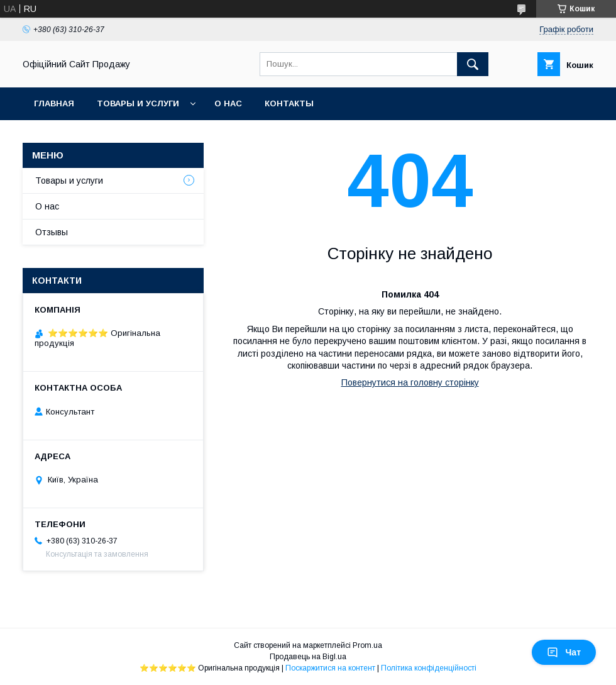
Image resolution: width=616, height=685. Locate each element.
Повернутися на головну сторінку (410, 382)
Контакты (289, 103)
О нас (228, 103)
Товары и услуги (138, 103)
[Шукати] (473, 64)
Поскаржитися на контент (330, 668)
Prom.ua (367, 645)
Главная (54, 103)
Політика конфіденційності (429, 668)
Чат (564, 652)
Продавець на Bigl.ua (308, 657)
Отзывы (52, 232)
